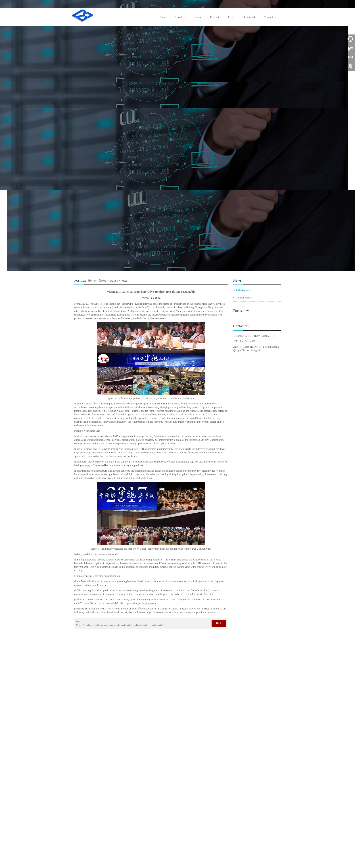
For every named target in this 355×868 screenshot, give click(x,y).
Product (214, 17)
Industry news (119, 281)
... (83, 621)
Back (219, 623)
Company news (244, 298)
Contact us (270, 17)
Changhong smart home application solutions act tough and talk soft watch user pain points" (123, 625)
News (198, 17)
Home (162, 17)
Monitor (123, 404)
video (116, 404)
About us (180, 17)
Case (231, 17)
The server (99, 465)
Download (249, 17)
